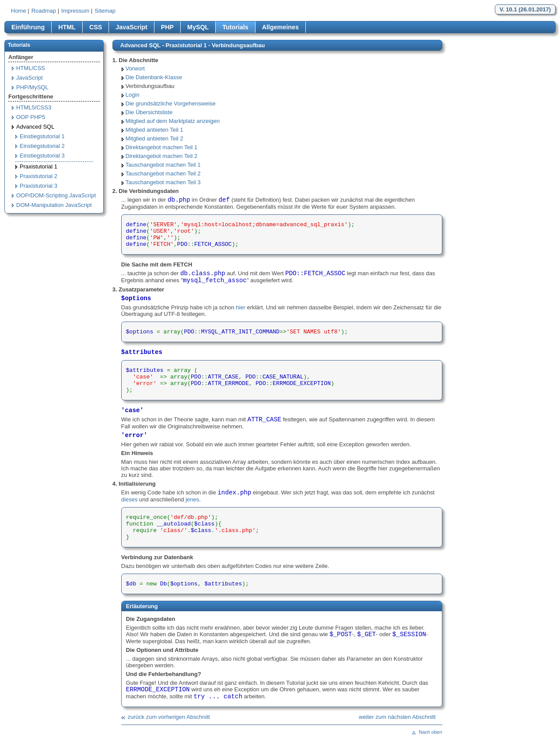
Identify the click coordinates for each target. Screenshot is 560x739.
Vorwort (135, 68)
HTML (67, 27)
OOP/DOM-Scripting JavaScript (56, 195)
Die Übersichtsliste (149, 112)
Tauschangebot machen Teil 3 (163, 182)
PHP (167, 27)
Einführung (28, 27)
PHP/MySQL (32, 87)
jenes (192, 499)
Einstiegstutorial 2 (42, 146)
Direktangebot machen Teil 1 (162, 147)
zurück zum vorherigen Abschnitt (169, 717)
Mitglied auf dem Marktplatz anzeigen (173, 121)
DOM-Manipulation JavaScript (54, 205)
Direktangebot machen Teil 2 (162, 156)
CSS (96, 27)
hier (241, 307)
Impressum (75, 11)
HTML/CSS (31, 68)
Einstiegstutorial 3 (42, 156)
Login (133, 95)
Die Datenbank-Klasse (154, 77)
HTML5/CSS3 (34, 107)
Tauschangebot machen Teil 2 (163, 173)
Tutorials (235, 27)
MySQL (198, 27)
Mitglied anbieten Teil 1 (154, 130)
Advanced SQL (35, 127)
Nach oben (430, 732)
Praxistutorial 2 (38, 176)
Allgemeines (280, 27)
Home (19, 11)
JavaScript (131, 27)
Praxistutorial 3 (38, 186)
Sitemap (105, 11)
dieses (129, 499)
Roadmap (44, 11)
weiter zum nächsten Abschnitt (397, 717)
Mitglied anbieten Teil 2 (154, 138)
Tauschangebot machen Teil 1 (163, 165)
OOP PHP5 (31, 117)
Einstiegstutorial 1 (42, 136)
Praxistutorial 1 (38, 166)
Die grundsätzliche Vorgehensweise (171, 103)
